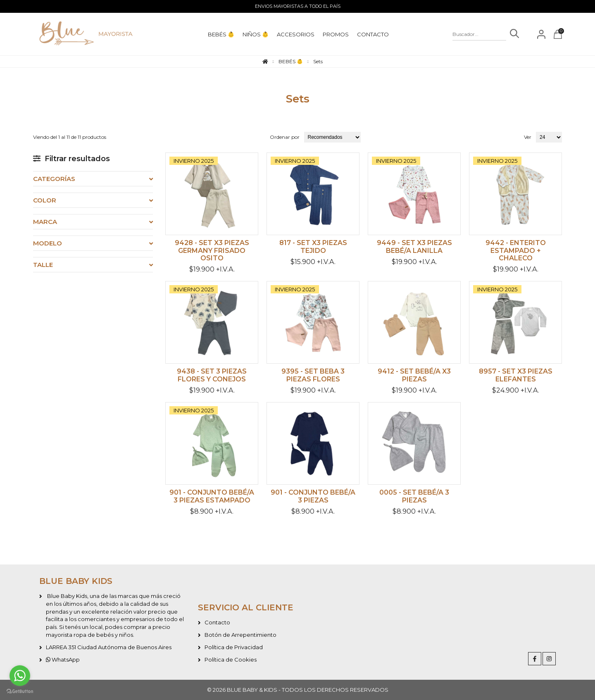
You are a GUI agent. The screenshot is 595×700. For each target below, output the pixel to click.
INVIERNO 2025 (194, 161)
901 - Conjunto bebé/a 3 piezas (313, 496)
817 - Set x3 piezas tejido (313, 246)
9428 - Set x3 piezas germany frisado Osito (212, 250)
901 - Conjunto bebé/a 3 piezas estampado (212, 496)
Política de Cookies (231, 660)
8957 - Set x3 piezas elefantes (516, 375)
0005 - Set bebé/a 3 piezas (414, 496)
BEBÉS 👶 (221, 34)
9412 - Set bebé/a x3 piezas (414, 375)
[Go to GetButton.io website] (20, 692)
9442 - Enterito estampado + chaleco (516, 250)
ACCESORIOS (296, 34)
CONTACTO (373, 34)
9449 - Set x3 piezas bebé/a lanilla (414, 246)
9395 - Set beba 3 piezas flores (313, 375)
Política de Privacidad (234, 647)
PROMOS (336, 34)
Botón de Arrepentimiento (240, 635)
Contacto (217, 622)
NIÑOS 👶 (256, 34)
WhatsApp (63, 660)
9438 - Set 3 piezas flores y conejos (212, 375)
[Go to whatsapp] (20, 676)
